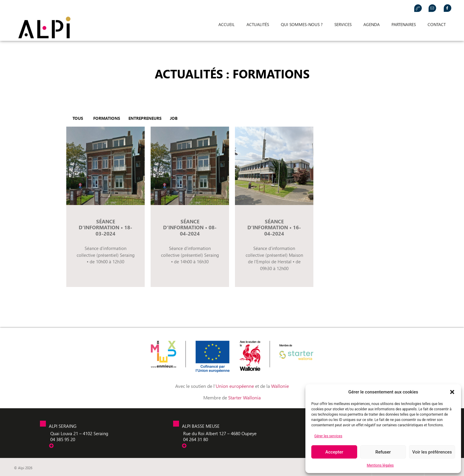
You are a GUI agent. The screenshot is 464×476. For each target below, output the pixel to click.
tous (78, 118)
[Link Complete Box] (105, 207)
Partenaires (404, 24)
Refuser (383, 452)
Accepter (334, 452)
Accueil (227, 24)
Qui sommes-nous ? (302, 24)
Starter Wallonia (244, 397)
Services (343, 24)
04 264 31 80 (196, 439)
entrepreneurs (145, 118)
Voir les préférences (432, 452)
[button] (452, 392)
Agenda (372, 24)
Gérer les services (328, 436)
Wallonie (280, 386)
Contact (437, 24)
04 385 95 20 (63, 439)
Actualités (258, 24)
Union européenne (235, 386)
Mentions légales (380, 465)
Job (174, 118)
